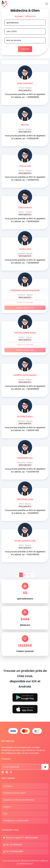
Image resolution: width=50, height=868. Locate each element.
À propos (8, 786)
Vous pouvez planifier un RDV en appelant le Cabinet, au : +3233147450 (25, 429)
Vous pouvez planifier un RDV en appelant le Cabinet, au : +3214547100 (25, 178)
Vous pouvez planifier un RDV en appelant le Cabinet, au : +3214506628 (25, 388)
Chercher (25, 49)
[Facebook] (7, 772)
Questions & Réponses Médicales (19, 800)
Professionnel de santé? (15, 793)
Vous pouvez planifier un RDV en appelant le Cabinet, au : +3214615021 (25, 512)
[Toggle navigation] (47, 4)
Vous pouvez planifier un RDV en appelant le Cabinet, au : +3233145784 (25, 470)
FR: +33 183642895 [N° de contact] (15, 851)
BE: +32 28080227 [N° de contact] (14, 845)
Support (7, 807)
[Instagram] (11, 772)
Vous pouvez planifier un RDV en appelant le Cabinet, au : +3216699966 (25, 96)
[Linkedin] (3, 772)
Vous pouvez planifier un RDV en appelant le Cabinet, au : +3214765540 (25, 553)
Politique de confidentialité (16, 821)
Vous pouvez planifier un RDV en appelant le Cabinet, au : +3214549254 (25, 220)
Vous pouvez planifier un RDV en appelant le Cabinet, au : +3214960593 (25, 261)
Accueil (18, 16)
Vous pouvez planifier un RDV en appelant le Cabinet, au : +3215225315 (25, 137)
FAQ (5, 814)
